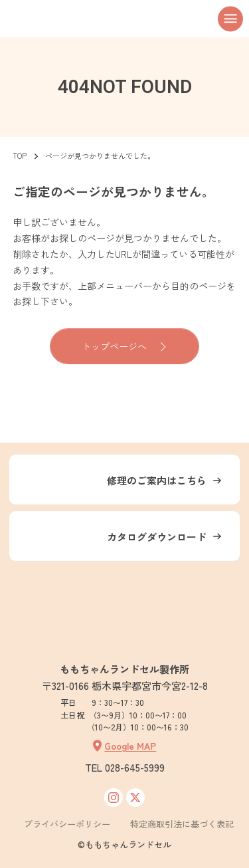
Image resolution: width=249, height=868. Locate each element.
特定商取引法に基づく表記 (182, 824)
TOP (20, 156)
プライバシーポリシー (67, 824)
